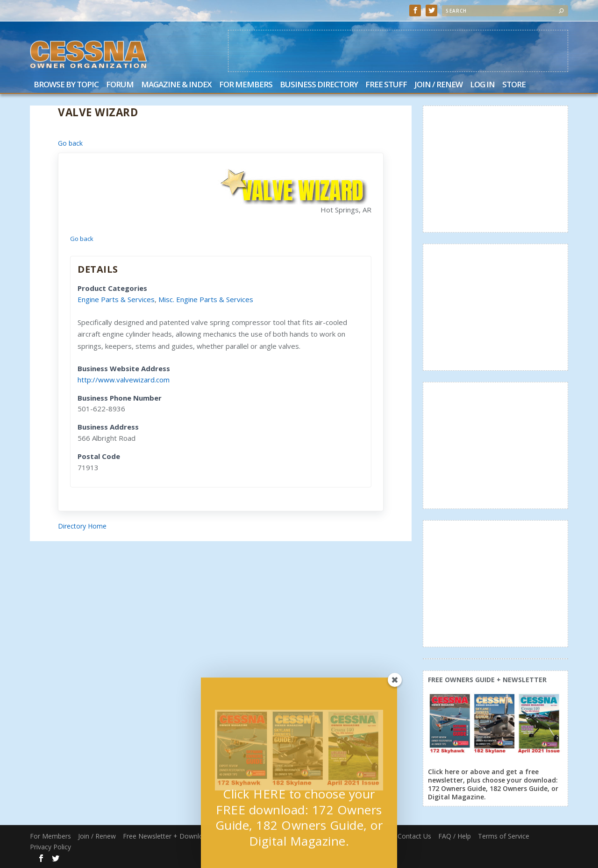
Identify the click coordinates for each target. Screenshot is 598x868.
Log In (482, 85)
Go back (70, 143)
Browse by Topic (66, 85)
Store (514, 85)
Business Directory (319, 85)
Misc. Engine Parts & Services (206, 299)
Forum (120, 85)
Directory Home (82, 526)
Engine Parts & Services (116, 299)
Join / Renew (438, 85)
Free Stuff (386, 85)
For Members (246, 85)
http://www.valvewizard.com (124, 380)
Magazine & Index (176, 85)
